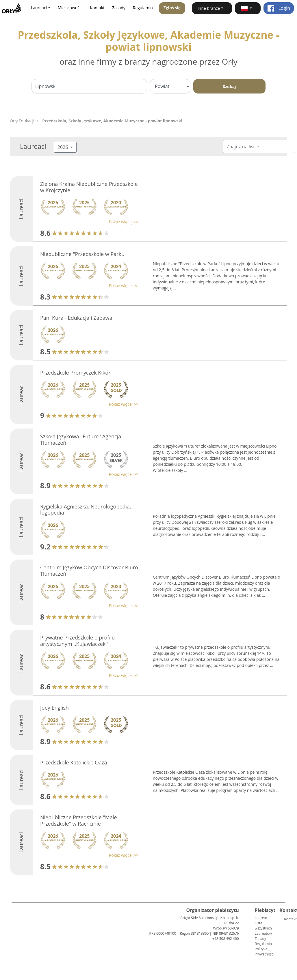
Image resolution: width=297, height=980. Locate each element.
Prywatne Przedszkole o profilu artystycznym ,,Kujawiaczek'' (78, 641)
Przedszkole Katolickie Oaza (74, 762)
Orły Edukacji (22, 121)
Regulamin (143, 8)
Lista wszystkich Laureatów (263, 928)
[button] (248, 8)
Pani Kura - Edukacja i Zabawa (76, 318)
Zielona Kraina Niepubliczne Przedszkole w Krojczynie (89, 187)
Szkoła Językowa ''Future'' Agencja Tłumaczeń (81, 439)
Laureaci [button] (39, 8)
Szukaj (229, 86)
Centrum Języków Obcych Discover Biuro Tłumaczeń (89, 571)
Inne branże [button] (209, 8)
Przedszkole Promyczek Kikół (75, 373)
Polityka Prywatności (264, 952)
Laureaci (262, 918)
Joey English (54, 708)
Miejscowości (70, 8)
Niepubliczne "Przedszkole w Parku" (83, 254)
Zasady (119, 8)
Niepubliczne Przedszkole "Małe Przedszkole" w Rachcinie (79, 820)
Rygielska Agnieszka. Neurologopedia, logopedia (86, 510)
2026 (63, 147)
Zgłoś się (172, 8)
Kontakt (97, 8)
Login (279, 8)
